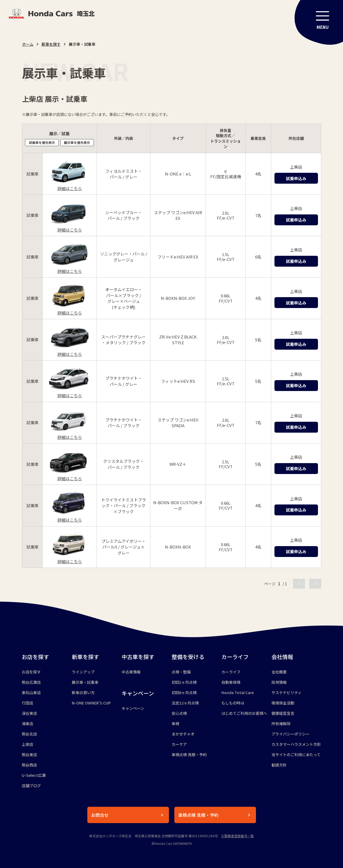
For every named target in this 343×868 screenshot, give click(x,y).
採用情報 (279, 682)
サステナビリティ (287, 692)
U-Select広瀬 (34, 775)
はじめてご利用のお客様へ (244, 713)
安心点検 (179, 713)
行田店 (27, 703)
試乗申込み (296, 178)
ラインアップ (83, 672)
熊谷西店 (29, 765)
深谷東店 (29, 713)
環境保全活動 (283, 703)
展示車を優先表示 (77, 142)
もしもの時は (233, 703)
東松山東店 (31, 692)
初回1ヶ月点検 (184, 682)
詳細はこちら (70, 188)
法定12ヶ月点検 (185, 703)
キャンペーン (133, 708)
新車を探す (51, 44)
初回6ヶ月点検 (184, 692)
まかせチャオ (183, 734)
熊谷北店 (29, 734)
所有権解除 (281, 724)
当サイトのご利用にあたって (296, 755)
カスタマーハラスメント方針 (296, 744)
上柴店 (27, 744)
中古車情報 (131, 672)
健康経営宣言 (283, 713)
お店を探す (31, 672)
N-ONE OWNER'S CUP (91, 703)
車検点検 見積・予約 (189, 755)
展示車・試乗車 (85, 682)
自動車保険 (231, 682)
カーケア (179, 744)
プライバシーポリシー (291, 734)
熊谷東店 (29, 755)
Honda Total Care (238, 692)
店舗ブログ (31, 786)
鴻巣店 (27, 724)
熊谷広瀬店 (31, 682)
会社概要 (279, 672)
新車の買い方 (83, 692)
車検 (175, 724)
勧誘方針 (279, 765)
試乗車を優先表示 (42, 142)
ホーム (28, 44)
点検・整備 (181, 672)
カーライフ (231, 672)
